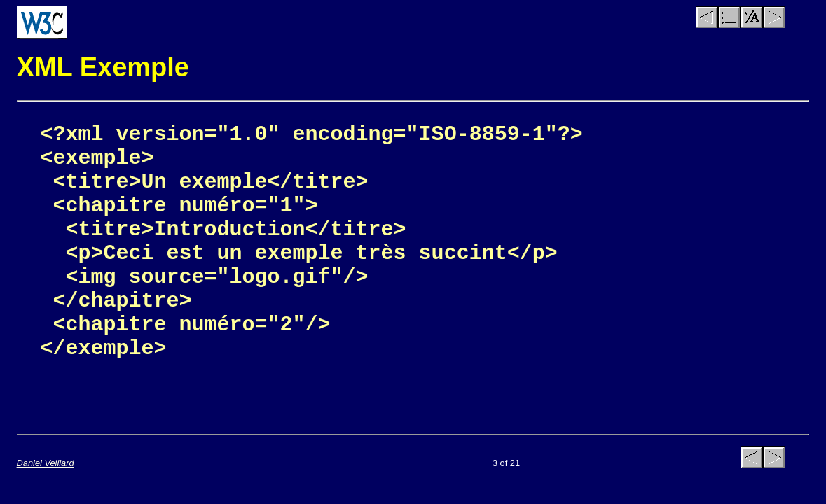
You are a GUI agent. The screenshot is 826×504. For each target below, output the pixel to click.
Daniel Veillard (46, 463)
